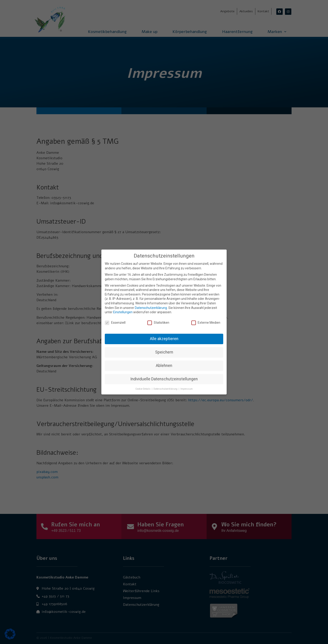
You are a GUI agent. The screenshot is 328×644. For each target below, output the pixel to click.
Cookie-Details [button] (143, 386)
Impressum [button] (187, 386)
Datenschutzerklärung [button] (166, 386)
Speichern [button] (164, 350)
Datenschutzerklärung (151, 305)
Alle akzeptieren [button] (164, 336)
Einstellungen (123, 310)
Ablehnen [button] (164, 363)
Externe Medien (206, 320)
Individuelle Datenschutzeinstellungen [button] (164, 376)
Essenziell (115, 320)
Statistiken (158, 320)
